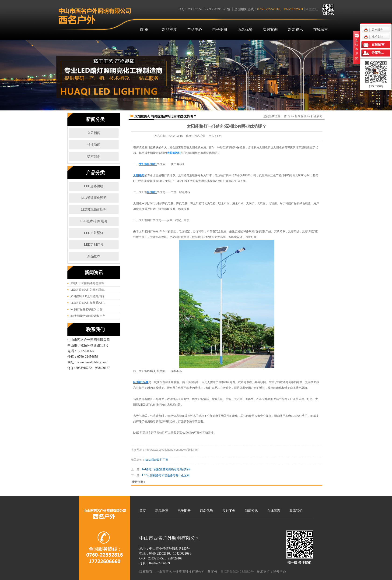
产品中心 (195, 30)
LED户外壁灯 (94, 233)
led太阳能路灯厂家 (157, 460)
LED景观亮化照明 (94, 198)
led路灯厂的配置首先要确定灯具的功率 (166, 469)
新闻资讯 (295, 30)
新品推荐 (169, 30)
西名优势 (245, 30)
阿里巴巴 (312, 9)
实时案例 (270, 30)
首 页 (144, 30)
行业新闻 (94, 145)
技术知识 (94, 156)
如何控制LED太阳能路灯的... (88, 296)
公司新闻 (94, 133)
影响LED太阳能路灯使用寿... (88, 283)
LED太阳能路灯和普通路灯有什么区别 (166, 475)
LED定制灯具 (94, 245)
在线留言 (321, 30)
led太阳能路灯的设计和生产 (88, 316)
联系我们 (296, 511)
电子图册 (220, 30)
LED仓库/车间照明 (94, 221)
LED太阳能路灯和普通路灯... (88, 303)
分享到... (378, 53)
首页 (143, 511)
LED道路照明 (94, 186)
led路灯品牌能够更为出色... (87, 309)
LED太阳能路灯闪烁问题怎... (88, 290)
